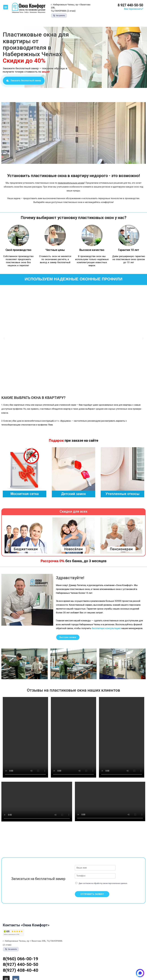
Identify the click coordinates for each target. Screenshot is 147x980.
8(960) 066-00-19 (20, 959)
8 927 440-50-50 (130, 5)
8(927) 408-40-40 (20, 970)
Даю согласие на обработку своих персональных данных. (103, 883)
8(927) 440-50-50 (20, 964)
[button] (6, 7)
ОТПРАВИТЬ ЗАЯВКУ (92, 894)
